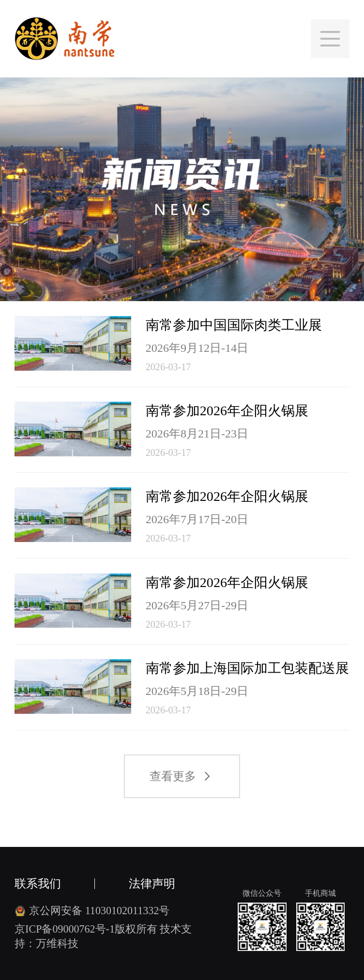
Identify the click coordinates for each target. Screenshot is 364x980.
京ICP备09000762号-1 (65, 929)
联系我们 (38, 884)
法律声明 (152, 884)
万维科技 (57, 943)
